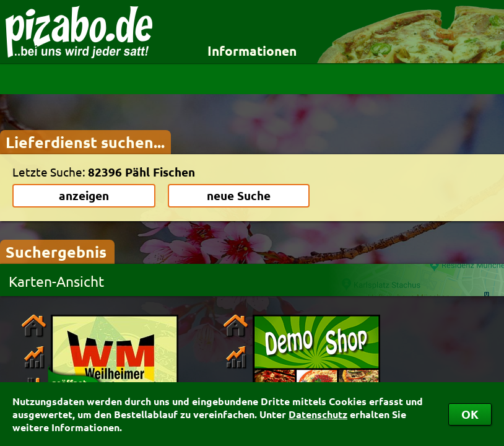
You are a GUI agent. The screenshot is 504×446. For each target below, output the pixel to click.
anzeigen (84, 195)
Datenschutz (318, 414)
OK (470, 414)
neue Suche (239, 195)
